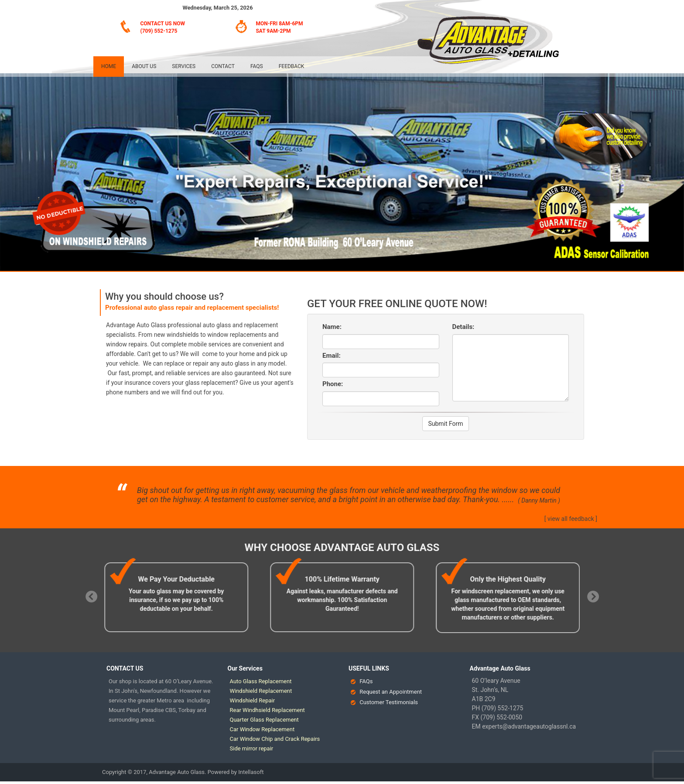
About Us (144, 66)
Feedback (292, 66)
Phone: (333, 384)
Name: (332, 327)
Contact (223, 66)
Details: (463, 327)
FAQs (257, 66)
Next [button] (591, 595)
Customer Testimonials (389, 702)
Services (184, 66)
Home (109, 66)
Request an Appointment (391, 692)
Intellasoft (251, 772)
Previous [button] (89, 595)
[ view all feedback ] (571, 519)
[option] (180, 597)
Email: (332, 356)
